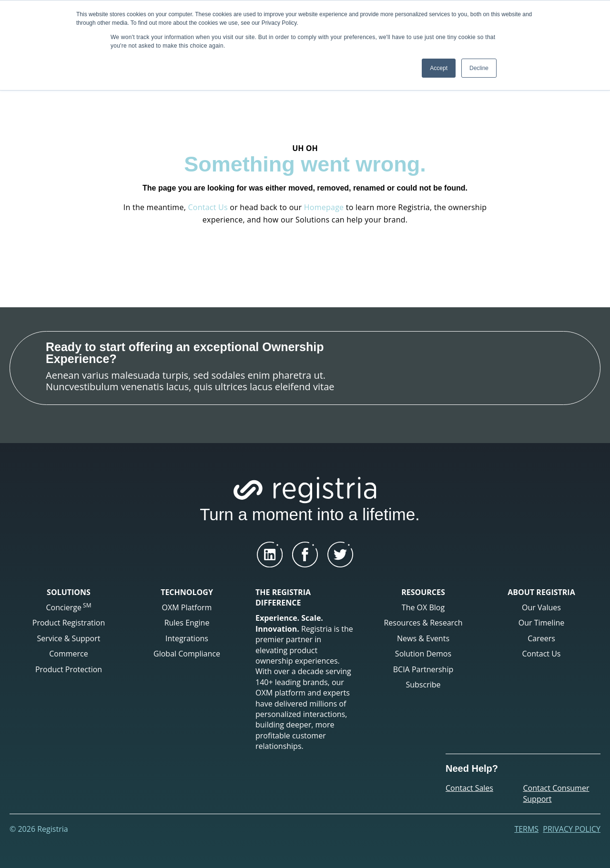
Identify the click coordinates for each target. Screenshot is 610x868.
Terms (526, 829)
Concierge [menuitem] (69, 607)
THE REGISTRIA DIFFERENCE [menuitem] (283, 597)
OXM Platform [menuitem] (187, 607)
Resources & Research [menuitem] (423, 623)
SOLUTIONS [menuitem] (69, 592)
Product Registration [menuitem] (69, 623)
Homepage (324, 207)
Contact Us (208, 207)
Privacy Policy (572, 829)
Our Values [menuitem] (541, 607)
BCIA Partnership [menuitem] (423, 669)
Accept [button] (439, 68)
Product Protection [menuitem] (69, 669)
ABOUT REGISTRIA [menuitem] (541, 592)
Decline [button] (479, 68)
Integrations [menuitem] (187, 638)
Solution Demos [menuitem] (423, 654)
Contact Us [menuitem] (542, 654)
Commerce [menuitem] (69, 654)
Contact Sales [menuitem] (469, 788)
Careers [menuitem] (541, 638)
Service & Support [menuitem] (69, 638)
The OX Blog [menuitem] (423, 607)
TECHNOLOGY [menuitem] (187, 592)
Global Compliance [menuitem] (187, 654)
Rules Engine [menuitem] (187, 623)
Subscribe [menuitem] (423, 685)
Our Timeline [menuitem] (541, 623)
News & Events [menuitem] (423, 638)
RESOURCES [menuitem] (423, 592)
